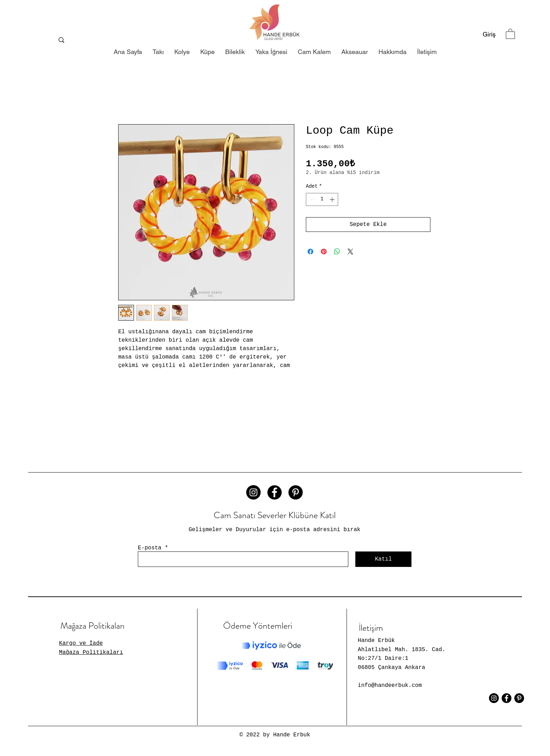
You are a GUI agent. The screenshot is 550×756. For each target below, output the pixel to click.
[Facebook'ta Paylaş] (310, 252)
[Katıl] (383, 559)
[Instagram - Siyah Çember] (253, 492)
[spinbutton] (322, 199)
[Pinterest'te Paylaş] (324, 252)
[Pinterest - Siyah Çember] (296, 492)
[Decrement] (311, 199)
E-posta (150, 548)
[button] (510, 34)
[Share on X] (350, 252)
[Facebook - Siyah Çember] (274, 492)
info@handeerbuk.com (390, 685)
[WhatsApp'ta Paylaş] (337, 252)
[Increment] (333, 199)
